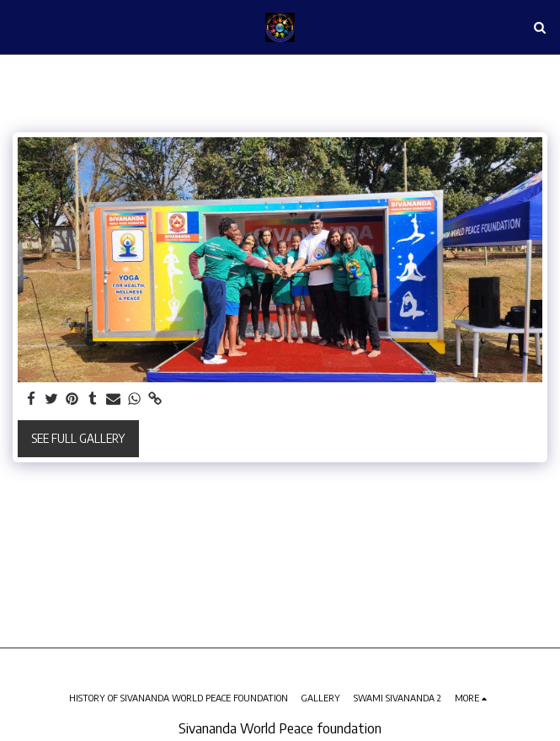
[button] (19, 27)
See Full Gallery (78, 438)
